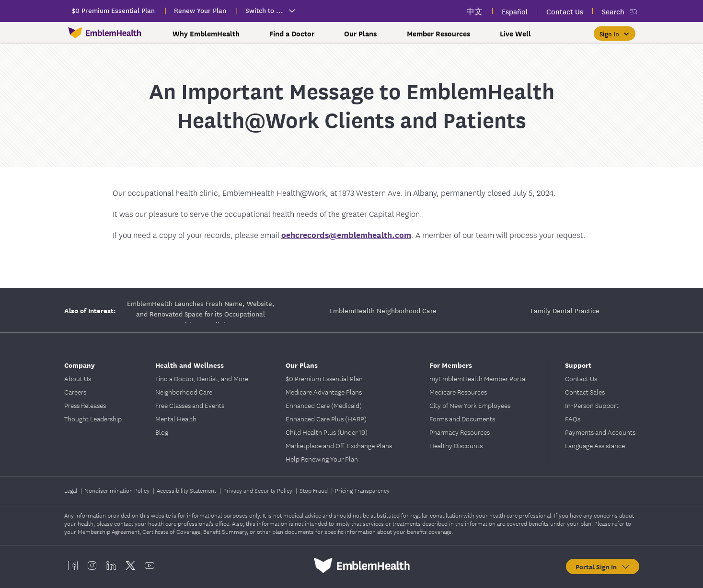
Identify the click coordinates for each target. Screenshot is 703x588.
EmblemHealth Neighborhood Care (383, 310)
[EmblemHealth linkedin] (111, 565)
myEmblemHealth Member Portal (478, 378)
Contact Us (581, 378)
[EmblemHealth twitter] (130, 565)
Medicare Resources (458, 392)
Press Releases (85, 405)
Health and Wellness (190, 365)
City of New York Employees (470, 405)
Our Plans (360, 34)
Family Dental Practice (565, 310)
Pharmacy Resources (460, 432)
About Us (78, 378)
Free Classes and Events (190, 405)
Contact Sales (585, 392)
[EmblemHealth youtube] (150, 565)
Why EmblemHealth (206, 34)
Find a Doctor (292, 34)
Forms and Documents (462, 418)
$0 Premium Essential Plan (324, 378)
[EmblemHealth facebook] (73, 565)
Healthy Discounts (456, 445)
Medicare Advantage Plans (324, 392)
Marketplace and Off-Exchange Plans (339, 445)
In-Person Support (592, 405)
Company (80, 365)
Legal (71, 490)
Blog (162, 432)
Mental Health (176, 418)
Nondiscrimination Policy (118, 490)
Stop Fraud (314, 490)
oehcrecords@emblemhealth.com (346, 234)
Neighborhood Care (184, 392)
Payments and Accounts (600, 432)
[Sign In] (615, 34)
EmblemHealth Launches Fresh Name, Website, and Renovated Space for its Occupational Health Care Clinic (201, 310)
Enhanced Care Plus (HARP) (326, 418)
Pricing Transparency (362, 490)
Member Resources (438, 34)
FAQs (573, 418)
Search (613, 11)
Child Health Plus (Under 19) (327, 432)
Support (578, 365)
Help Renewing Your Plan (322, 459)
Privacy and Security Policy (259, 490)
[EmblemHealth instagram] (92, 565)
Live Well (515, 34)
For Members (451, 365)
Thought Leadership (93, 418)
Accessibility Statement (187, 490)
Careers (75, 392)
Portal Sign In (603, 566)
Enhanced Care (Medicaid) (324, 405)
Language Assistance (595, 445)
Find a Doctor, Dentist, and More (202, 378)
